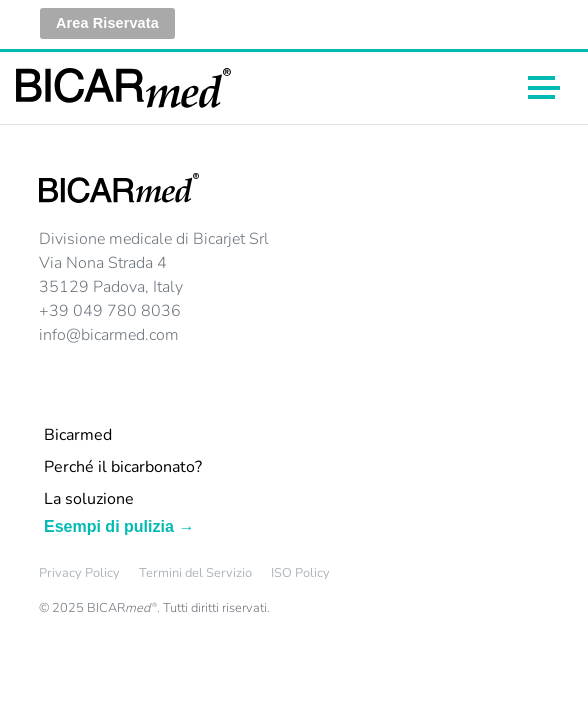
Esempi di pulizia (109, 526)
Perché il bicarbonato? (123, 467)
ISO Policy (300, 573)
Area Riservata (107, 23)
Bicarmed (78, 435)
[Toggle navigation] (544, 87)
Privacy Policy (79, 573)
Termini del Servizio (195, 573)
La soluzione (89, 499)
